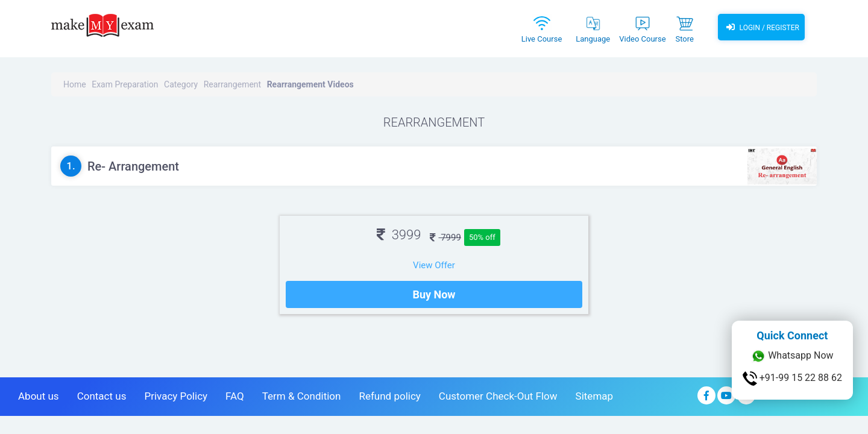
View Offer (434, 265)
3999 (399, 235)
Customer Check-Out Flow (498, 396)
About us (39, 396)
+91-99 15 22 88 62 (792, 379)
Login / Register (761, 27)
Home (75, 84)
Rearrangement (233, 84)
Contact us (102, 396)
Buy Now (434, 294)
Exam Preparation (125, 84)
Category (181, 84)
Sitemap (595, 396)
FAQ (235, 396)
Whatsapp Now (792, 356)
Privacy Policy (176, 396)
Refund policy (389, 396)
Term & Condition (302, 396)
